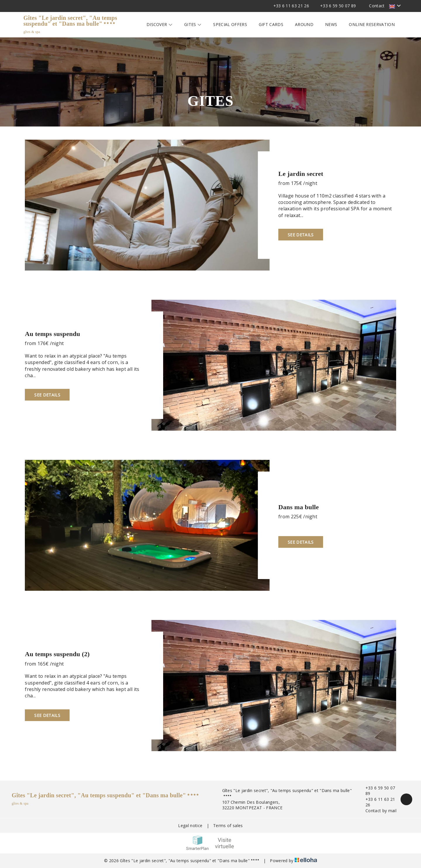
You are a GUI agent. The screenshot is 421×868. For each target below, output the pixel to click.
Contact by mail (378, 811)
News (331, 24)
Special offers (230, 24)
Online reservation (372, 24)
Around (304, 24)
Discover (159, 24)
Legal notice (190, 825)
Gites (193, 24)
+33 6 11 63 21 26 (377, 802)
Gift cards (271, 24)
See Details (301, 235)
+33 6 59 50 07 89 (377, 791)
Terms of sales (228, 825)
